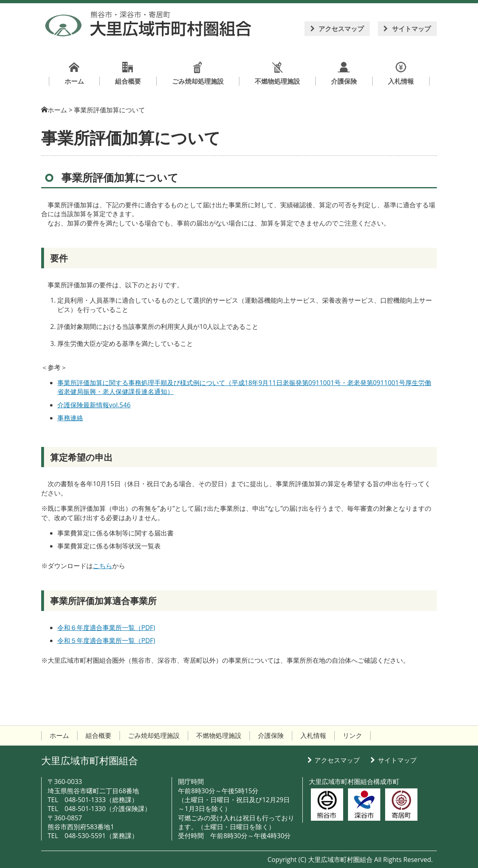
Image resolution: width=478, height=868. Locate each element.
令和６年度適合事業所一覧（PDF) (106, 628)
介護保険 (271, 735)
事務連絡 (70, 418)
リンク (352, 735)
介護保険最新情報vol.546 (94, 405)
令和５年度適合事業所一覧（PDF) (106, 640)
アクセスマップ (341, 29)
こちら (103, 566)
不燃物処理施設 (219, 735)
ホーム (57, 110)
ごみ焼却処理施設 (154, 735)
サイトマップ (411, 29)
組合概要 (99, 735)
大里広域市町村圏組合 (90, 760)
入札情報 (313, 735)
